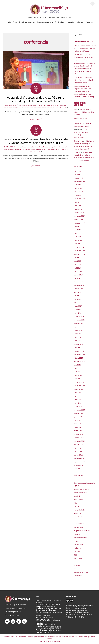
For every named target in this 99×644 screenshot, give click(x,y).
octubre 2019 (78, 221)
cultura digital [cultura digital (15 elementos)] (52, 608)
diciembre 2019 (79, 214)
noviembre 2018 (79, 252)
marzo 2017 (78, 308)
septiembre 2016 (79, 328)
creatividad (22, 107)
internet (29, 148)
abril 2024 (77, 186)
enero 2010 (78, 470)
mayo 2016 (77, 339)
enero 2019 (78, 245)
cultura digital (78, 501)
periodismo (77, 563)
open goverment (36, 151)
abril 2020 (77, 207)
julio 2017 (77, 297)
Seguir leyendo (35, 121)
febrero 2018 (78, 276)
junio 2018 (77, 263)
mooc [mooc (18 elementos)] (53, 623)
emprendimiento (32, 107)
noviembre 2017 (79, 287)
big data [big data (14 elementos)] (55, 602)
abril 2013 (77, 429)
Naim (75, 111)
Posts (15, 23)
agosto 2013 (78, 418)
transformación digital (81, 574)
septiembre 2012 (79, 446)
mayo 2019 (77, 235)
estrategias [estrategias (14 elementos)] (60, 614)
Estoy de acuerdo (45, 641)
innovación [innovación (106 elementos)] (43, 621)
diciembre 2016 (79, 318)
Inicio (8, 23)
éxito (31, 109)
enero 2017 (78, 314)
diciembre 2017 (79, 283)
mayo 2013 (77, 425)
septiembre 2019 (79, 224)
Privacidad (89, 616)
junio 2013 (77, 422)
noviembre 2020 (79, 200)
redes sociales (46, 151)
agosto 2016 (78, 332)
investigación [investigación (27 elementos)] (55, 622)
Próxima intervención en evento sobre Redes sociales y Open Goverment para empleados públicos (36, 142)
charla (64, 107)
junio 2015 (77, 366)
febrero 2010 (78, 467)
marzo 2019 (78, 242)
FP (75, 522)
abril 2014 (77, 401)
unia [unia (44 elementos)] (60, 631)
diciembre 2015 (79, 353)
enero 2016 (78, 349)
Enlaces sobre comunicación (16, 610)
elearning (77, 508)
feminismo (77, 515)
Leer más (57, 641)
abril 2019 (77, 238)
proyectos (59, 109)
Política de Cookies (12, 616)
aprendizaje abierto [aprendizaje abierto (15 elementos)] (47, 602)
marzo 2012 (78, 453)
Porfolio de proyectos (27, 23)
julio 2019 (77, 228)
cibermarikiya (11, 107)
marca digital (26, 151)
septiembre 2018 (79, 256)
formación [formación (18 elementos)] (46, 615)
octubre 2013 (78, 415)
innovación (41, 107)
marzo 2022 (78, 190)
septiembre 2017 (79, 294)
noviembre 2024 (79, 183)
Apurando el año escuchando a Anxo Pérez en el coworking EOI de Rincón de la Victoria (36, 101)
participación (78, 560)
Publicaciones (60, 23)
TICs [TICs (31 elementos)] (37, 632)
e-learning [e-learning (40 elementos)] (52, 611)
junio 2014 (77, 394)
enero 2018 (78, 280)
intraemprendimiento (48, 109)
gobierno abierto (62, 148)
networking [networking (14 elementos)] (47, 626)
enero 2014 (78, 404)
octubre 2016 (78, 325)
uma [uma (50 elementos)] (55, 631)
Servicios (71, 23)
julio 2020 (77, 204)
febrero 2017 (78, 311)
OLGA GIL (77, 154)
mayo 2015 (77, 370)
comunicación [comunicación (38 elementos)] (42, 607)
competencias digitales (81, 491)
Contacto (89, 23)
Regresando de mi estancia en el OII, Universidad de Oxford (84, 113)
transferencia (64, 151)
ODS (75, 556)
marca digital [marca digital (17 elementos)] (39, 623)
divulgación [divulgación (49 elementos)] (41, 611)
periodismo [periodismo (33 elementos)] (40, 627)
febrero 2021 (78, 197)
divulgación (53, 148)
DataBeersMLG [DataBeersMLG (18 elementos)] (48, 609)
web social (33, 153)
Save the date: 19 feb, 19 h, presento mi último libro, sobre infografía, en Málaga (84, 59)
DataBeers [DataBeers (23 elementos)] (39, 609)
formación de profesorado (82, 518)
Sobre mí (80, 23)
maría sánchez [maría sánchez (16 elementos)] (47, 623)
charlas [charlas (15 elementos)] (59, 602)
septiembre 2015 (79, 363)
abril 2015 (77, 373)
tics (33, 148)
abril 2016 (77, 342)
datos (47, 148)
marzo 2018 (78, 273)
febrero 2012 (78, 456)
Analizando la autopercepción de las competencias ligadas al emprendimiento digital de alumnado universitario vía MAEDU (84, 70)
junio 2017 (77, 301)
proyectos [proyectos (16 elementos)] (58, 628)
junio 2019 (77, 231)
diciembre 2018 (79, 249)
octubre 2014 (78, 391)
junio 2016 (77, 335)
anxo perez (51, 107)
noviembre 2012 (79, 443)
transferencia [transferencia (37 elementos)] (46, 631)
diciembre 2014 (79, 384)
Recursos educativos (45, 23)
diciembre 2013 (79, 408)
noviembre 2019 (79, 218)
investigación (78, 546)
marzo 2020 (78, 211)
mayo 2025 (77, 173)
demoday (15, 109)
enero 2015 (78, 380)
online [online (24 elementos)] (53, 626)
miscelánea (77, 553)
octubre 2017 (78, 290)
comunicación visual (80, 494)
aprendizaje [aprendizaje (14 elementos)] (39, 602)
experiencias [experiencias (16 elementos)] (39, 615)
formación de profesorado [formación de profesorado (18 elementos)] (43, 617)
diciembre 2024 (79, 179)
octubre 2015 (78, 359)
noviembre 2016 (79, 321)
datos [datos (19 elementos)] (55, 609)
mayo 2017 (77, 304)
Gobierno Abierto (79, 525)
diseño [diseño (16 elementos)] (60, 610)
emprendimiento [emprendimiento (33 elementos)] (49, 613)
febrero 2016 (78, 346)
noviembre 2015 (79, 356)
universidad (78, 577)
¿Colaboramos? (20, 606)
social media (55, 151)
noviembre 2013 (79, 411)
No (52, 641)
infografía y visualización (82, 532)
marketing (77, 549)
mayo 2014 (77, 398)
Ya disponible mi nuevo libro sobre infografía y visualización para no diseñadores (84, 81)
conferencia (8, 109)
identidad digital (9, 151)
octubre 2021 (78, 193)
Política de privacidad (13, 613)
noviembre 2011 (79, 460)
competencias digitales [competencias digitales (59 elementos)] (48, 605)
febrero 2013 (78, 436)
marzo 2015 (78, 377)
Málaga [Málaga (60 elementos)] (39, 625)
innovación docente (80, 539)
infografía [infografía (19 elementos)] (51, 619)
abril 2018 (77, 269)
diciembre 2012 (79, 439)
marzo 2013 (78, 432)
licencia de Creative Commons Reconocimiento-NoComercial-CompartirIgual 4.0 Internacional (77, 612)
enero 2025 (78, 176)
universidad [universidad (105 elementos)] (43, 633)
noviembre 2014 (79, 387)
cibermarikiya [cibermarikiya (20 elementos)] (40, 604)
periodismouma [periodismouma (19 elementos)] (50, 628)
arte (75, 481)
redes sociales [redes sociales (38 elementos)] (42, 629)
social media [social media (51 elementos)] (55, 629)
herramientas (22, 148)
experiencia (37, 109)
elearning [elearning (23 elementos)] (39, 613)
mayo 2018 (77, 266)
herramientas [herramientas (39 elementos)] (41, 619)
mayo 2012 (77, 449)
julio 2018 (77, 259)
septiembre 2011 (79, 463)
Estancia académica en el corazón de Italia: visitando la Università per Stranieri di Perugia (85, 50)
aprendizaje (58, 107)
